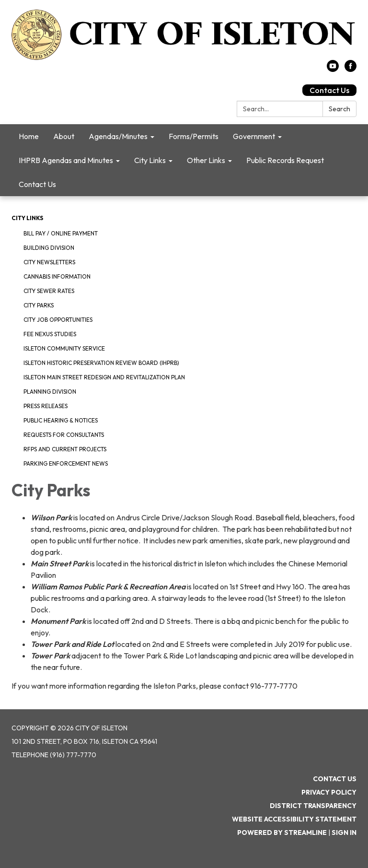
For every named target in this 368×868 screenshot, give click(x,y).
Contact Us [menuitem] (37, 184)
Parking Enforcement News (66, 463)
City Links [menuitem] (150, 160)
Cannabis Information (57, 276)
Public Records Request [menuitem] (285, 160)
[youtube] (333, 69)
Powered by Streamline (282, 833)
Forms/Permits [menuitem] (194, 136)
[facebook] (351, 69)
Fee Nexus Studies (50, 334)
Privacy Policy (329, 792)
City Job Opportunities (58, 320)
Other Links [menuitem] (206, 160)
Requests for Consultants (64, 435)
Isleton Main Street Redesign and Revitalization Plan (104, 377)
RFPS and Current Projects (65, 449)
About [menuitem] (64, 136)
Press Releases (46, 406)
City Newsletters (49, 262)
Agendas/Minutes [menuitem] (118, 136)
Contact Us (329, 90)
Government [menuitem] (254, 136)
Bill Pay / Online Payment (61, 233)
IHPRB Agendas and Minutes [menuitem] (66, 160)
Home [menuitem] (29, 136)
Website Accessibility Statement (294, 819)
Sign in (344, 833)
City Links (27, 218)
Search (339, 109)
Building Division (49, 248)
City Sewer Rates (49, 291)
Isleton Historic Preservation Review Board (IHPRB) (101, 363)
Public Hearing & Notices (61, 420)
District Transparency (313, 806)
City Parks (39, 305)
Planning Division (50, 392)
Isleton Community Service (64, 348)
